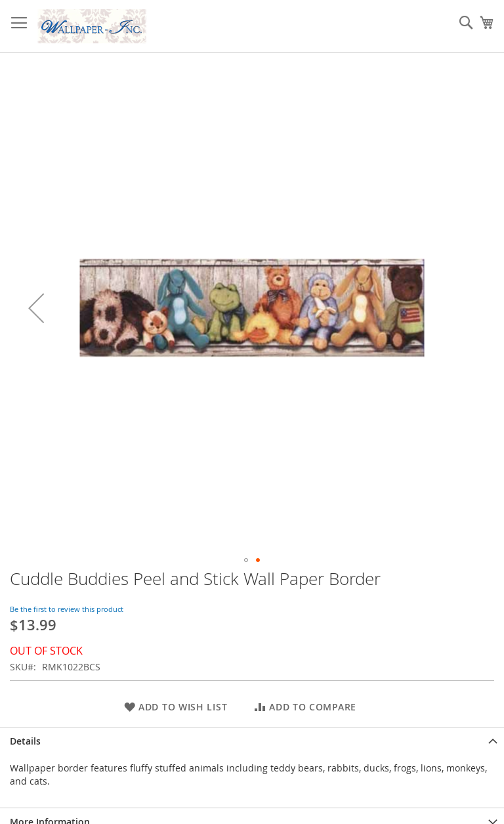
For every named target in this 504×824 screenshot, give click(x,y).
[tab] (252, 741)
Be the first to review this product (67, 609)
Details (25, 741)
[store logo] (92, 26)
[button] (36, 308)
